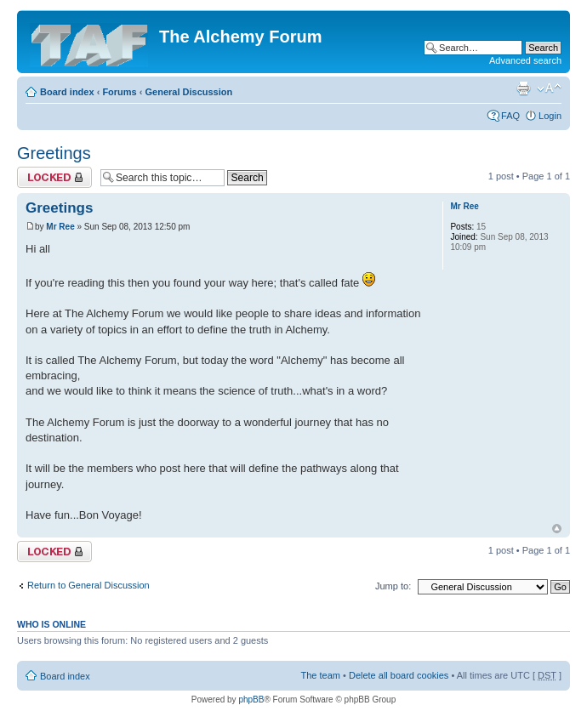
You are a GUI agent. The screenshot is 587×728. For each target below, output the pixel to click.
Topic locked (54, 177)
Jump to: (393, 586)
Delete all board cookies (399, 675)
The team (321, 675)
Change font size (549, 88)
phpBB (251, 700)
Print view (523, 88)
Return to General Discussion (88, 585)
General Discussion (189, 92)
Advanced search (525, 60)
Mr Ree (60, 227)
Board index (67, 92)
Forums (119, 92)
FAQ (510, 116)
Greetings (54, 153)
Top (557, 529)
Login (550, 116)
